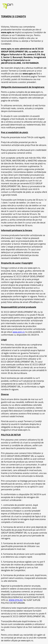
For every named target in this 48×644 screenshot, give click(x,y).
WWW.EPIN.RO (16, 600)
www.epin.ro (19, 332)
